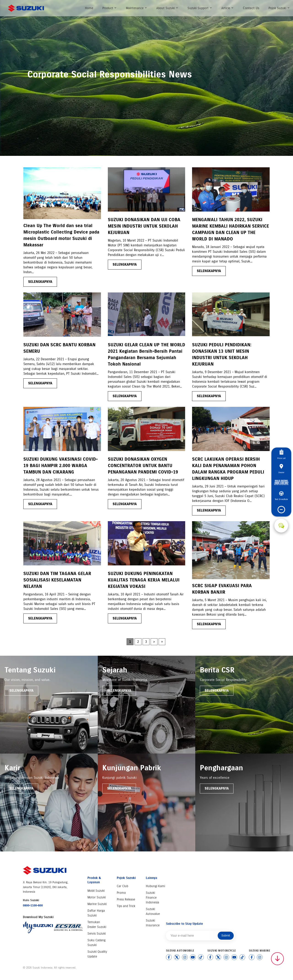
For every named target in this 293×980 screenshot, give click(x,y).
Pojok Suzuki (279, 8)
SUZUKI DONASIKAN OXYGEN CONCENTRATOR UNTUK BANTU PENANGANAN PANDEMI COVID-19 (143, 466)
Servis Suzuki (97, 934)
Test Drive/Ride (281, 496)
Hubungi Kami (155, 886)
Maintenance (137, 8)
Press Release (126, 899)
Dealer (281, 469)
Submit (226, 936)
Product (110, 8)
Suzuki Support (200, 8)
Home (89, 8)
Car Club (122, 886)
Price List (281, 455)
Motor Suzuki (97, 897)
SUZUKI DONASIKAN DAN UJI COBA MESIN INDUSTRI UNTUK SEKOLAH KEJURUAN (144, 226)
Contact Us (251, 8)
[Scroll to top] (277, 959)
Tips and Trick (126, 906)
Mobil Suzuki (96, 891)
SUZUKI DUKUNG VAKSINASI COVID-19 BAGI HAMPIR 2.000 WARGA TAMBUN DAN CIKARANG (61, 466)
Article (228, 8)
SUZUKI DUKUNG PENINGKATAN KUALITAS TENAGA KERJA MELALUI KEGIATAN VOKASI (144, 580)
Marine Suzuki (97, 904)
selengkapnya (40, 282)
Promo (121, 893)
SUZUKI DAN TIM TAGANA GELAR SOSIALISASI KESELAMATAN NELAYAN (57, 580)
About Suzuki (167, 8)
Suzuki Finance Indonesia (152, 898)
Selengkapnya (21, 691)
